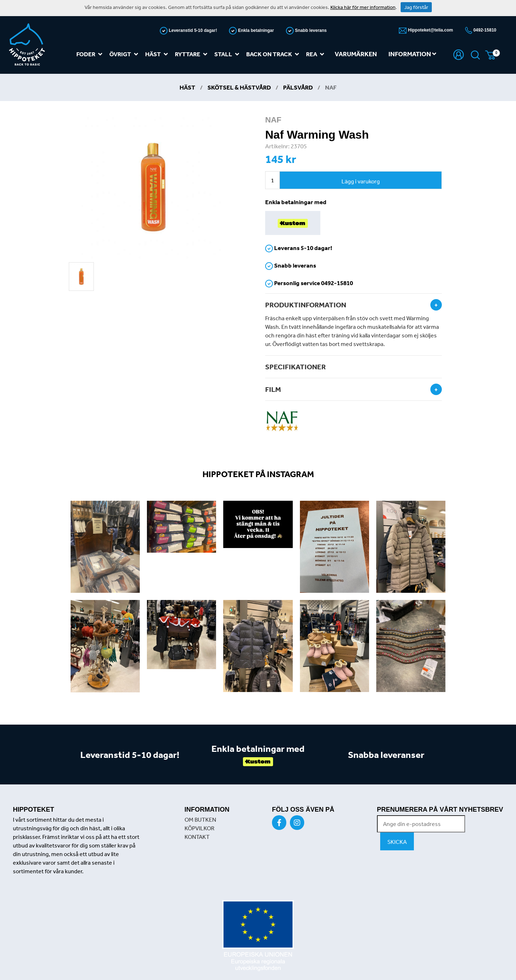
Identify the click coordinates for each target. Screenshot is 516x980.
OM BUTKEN (200, 820)
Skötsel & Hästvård (239, 87)
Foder (91, 54)
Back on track (274, 54)
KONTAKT (197, 837)
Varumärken (356, 54)
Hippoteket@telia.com (430, 30)
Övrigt (125, 54)
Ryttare (192, 54)
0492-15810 (484, 30)
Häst (158, 54)
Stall (228, 54)
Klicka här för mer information (363, 7)
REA (316, 54)
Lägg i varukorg (361, 181)
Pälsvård (298, 87)
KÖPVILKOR (199, 828)
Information (412, 54)
